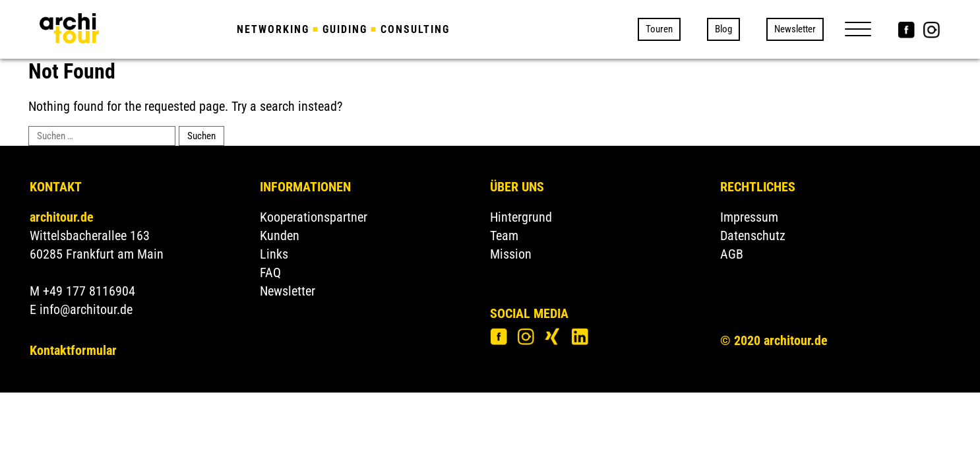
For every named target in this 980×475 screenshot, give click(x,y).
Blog (723, 29)
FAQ (270, 272)
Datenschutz (753, 236)
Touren (659, 29)
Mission (511, 254)
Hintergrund (521, 217)
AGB (732, 254)
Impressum (749, 217)
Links (274, 254)
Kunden (280, 236)
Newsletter (795, 29)
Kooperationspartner (314, 217)
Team (504, 236)
